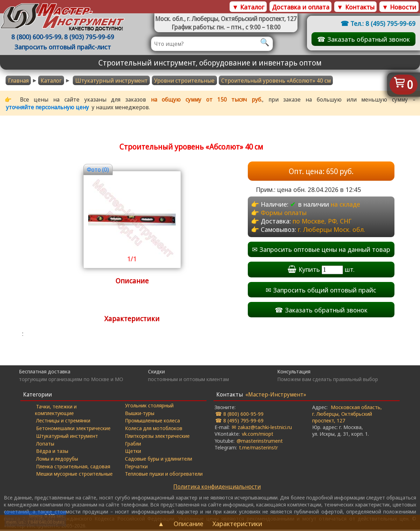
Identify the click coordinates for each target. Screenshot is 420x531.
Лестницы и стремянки (64, 421)
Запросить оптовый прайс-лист (63, 47)
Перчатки (136, 467)
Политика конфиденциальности (217, 488)
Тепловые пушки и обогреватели (164, 475)
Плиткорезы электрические (157, 437)
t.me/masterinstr (258, 448)
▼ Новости (399, 7)
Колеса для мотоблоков (154, 429)
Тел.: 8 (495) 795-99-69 (383, 23)
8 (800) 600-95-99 (37, 37)
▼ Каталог (248, 7)
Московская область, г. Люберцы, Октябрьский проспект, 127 (347, 415)
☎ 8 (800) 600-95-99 (239, 415)
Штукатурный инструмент (111, 81)
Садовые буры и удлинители (159, 460)
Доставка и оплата (301, 7)
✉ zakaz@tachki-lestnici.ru (262, 428)
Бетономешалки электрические (74, 429)
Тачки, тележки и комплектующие (56, 410)
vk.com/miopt (258, 435)
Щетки (133, 452)
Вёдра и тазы (52, 452)
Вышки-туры (140, 414)
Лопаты (45, 444)
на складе (345, 204)
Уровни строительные (184, 81)
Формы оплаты (284, 212)
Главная (18, 81)
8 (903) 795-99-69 (89, 37)
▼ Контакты (355, 7)
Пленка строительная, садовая (73, 467)
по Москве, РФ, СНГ (322, 221)
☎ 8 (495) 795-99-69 (239, 421)
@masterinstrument (260, 441)
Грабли (133, 444)
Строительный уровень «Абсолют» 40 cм (276, 81)
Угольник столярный (149, 406)
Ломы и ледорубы (57, 460)
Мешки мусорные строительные (75, 475)
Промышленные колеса (152, 421)
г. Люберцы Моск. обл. (332, 230)
